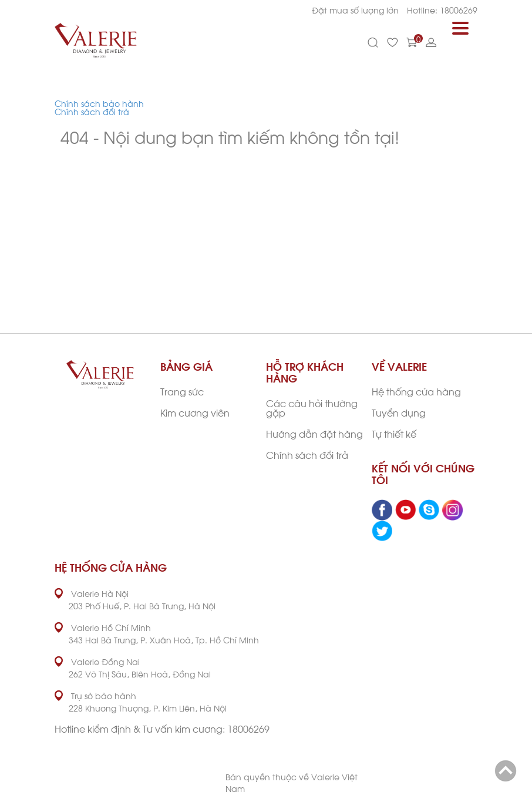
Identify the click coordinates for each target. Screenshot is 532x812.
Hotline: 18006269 (442, 10)
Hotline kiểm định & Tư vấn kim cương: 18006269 (162, 728)
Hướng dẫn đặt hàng (314, 433)
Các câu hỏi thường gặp (312, 407)
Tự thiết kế (394, 433)
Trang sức (182, 391)
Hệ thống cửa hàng (416, 391)
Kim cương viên (195, 412)
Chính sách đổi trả (92, 111)
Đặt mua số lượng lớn (355, 10)
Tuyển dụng (399, 412)
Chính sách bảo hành (99, 103)
